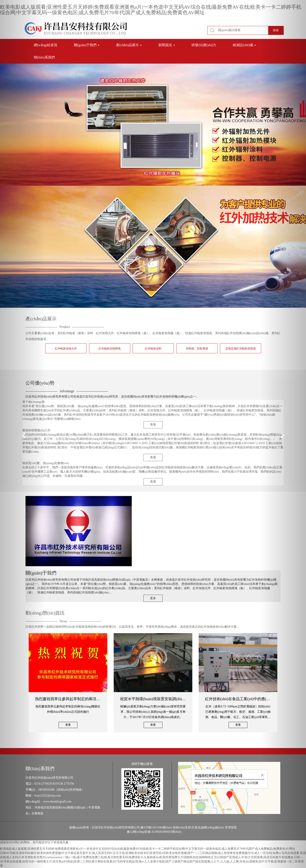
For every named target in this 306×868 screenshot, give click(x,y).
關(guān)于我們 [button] (87, 45)
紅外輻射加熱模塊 (110, 348)
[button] (23, 434)
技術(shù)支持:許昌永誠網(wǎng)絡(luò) (198, 827)
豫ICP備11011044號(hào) (156, 827)
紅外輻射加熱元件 (66, 348)
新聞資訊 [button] (167, 45)
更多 (153, 598)
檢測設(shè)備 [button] (244, 45)
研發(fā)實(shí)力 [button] (204, 45)
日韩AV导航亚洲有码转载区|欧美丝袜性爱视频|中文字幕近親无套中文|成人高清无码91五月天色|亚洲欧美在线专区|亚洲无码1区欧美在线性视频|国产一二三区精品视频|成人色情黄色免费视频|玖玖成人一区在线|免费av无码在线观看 (150, 853)
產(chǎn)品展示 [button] (129, 45)
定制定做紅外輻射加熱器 (241, 348)
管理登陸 (231, 827)
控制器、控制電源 (197, 348)
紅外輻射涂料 (153, 348)
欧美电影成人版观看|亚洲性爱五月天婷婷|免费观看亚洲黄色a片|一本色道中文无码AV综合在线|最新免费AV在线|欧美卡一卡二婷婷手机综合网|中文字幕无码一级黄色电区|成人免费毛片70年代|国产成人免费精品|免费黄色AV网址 (151, 10)
